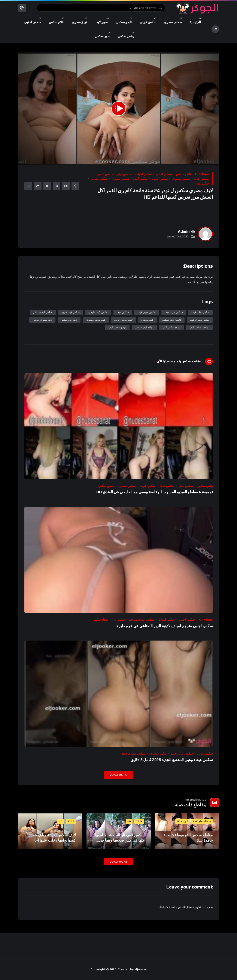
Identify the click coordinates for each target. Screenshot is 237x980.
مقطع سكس (106, 486)
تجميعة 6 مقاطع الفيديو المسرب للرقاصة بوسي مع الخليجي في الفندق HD (155, 492)
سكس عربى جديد (182, 753)
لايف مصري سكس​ (42, 320)
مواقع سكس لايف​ (171, 327)
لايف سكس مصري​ (96, 320)
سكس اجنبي (164, 174)
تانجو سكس (183, 174)
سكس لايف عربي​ (70, 312)
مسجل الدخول (185, 907)
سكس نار (119, 620)
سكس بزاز (124, 174)
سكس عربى (160, 179)
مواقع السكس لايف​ (199, 327)
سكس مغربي (99, 179)
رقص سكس (205, 486)
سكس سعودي (181, 179)
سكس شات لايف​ (200, 312)
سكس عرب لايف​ (174, 312)
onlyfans (202, 174)
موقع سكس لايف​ (117, 327)
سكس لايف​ (123, 312)
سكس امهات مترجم (142, 620)
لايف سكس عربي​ (123, 320)
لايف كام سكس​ (69, 320)
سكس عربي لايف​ (147, 312)
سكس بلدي (186, 486)
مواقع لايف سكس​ (144, 327)
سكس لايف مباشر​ (43, 312)
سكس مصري (120, 179)
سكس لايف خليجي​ (98, 312)
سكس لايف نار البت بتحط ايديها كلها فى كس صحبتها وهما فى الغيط (120, 840)
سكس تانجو (106, 174)
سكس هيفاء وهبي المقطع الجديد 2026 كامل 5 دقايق (172, 760)
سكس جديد (201, 179)
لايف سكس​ (147, 320)
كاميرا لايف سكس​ (172, 320)
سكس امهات (143, 174)
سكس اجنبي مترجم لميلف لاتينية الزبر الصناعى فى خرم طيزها (164, 626)
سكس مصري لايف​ (200, 320)
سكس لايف (140, 179)
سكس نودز (202, 183)
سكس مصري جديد (133, 753)
